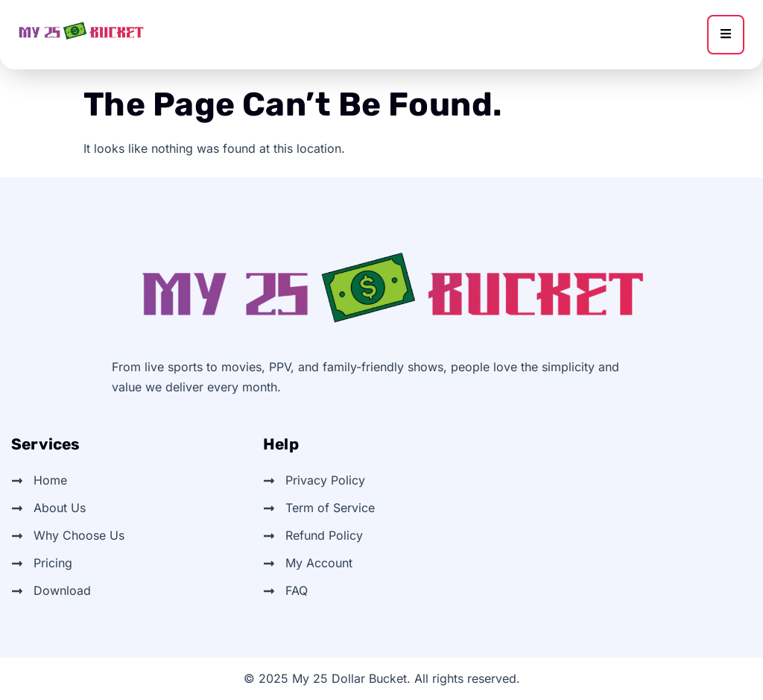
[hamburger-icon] (726, 35)
